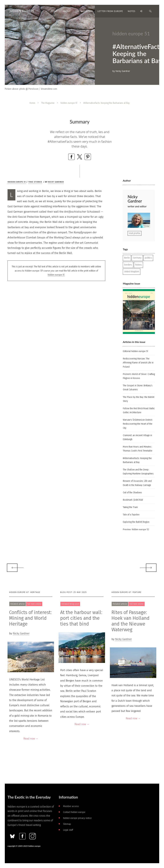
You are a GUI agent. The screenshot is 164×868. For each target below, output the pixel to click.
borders (128, 265)
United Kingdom (132, 272)
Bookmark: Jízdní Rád (133, 500)
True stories (35, 182)
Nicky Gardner (56, 182)
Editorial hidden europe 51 (135, 351)
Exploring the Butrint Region (136, 522)
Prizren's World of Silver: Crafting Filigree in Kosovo (139, 376)
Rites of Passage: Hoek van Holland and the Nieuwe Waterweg (130, 621)
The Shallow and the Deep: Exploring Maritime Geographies (138, 472)
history (138, 265)
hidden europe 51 (69, 103)
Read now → (31, 739)
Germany (137, 258)
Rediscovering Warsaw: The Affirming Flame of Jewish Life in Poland (138, 363)
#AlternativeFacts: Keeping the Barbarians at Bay (137, 460)
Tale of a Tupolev (131, 515)
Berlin (127, 258)
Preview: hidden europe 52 (136, 529)
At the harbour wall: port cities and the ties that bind (81, 618)
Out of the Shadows (132, 493)
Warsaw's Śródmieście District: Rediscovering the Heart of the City (138, 424)
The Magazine (48, 103)
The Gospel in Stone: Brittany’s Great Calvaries (138, 388)
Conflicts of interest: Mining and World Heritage (30, 618)
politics (148, 258)
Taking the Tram (130, 507)
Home (32, 103)
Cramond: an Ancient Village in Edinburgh (137, 437)
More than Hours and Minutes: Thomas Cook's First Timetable (138, 449)
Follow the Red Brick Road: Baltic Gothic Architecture (139, 410)
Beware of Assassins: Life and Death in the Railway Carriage (137, 483)
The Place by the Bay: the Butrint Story (139, 399)
